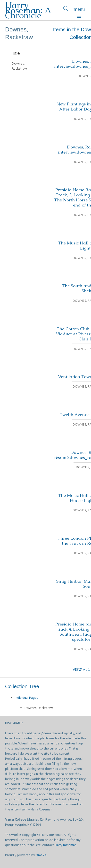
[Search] (66, 10)
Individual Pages (26, 698)
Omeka (41, 855)
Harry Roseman (66, 845)
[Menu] (79, 10)
